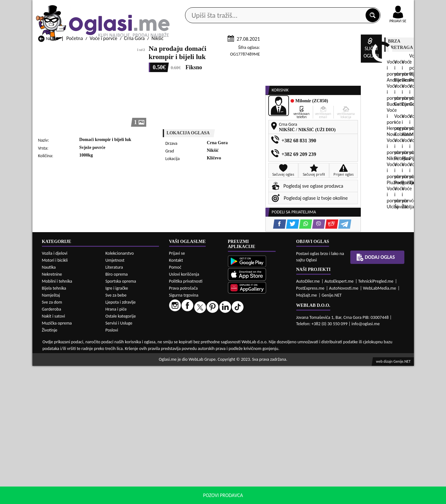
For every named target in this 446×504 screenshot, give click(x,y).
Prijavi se (177, 391)
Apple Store (229, 6)
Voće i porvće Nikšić (58, 349)
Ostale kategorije (121, 454)
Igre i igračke (117, 426)
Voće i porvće (103, 114)
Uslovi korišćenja (184, 412)
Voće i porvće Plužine (60, 356)
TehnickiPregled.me (376, 419)
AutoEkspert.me (339, 419)
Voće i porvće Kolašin (129, 343)
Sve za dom (52, 440)
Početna (74, 114)
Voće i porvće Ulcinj (58, 362)
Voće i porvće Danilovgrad (202, 337)
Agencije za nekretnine (237, 50)
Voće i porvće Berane (197, 331)
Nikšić (157, 114)
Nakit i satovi (54, 454)
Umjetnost (115, 398)
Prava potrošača (183, 426)
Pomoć (175, 405)
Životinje (50, 468)
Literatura (114, 405)
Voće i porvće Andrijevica (64, 331)
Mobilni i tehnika (57, 419)
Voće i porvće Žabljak (197, 362)
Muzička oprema (57, 461)
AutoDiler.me (308, 419)
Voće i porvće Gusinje (266, 337)
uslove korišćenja (269, 497)
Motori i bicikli (55, 398)
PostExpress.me (310, 426)
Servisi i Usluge (119, 461)
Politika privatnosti (186, 419)
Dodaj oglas (394, 50)
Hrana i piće (116, 447)
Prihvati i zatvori (349, 498)
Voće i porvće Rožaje (197, 356)
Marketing (306, 6)
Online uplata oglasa (385, 6)
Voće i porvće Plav (194, 349)
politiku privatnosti (304, 497)
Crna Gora (134, 114)
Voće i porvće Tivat (264, 356)
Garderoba (52, 447)
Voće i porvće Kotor (196, 343)
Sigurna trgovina (184, 433)
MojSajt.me (307, 433)
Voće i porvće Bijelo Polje (270, 331)
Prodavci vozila (178, 50)
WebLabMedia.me (380, 426)
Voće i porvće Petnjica (129, 349)
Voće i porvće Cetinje (128, 337)
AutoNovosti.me (344, 426)
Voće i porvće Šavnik (128, 362)
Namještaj (51, 433)
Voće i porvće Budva (59, 337)
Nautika (49, 405)
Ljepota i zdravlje (121, 440)
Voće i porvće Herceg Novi (65, 343)
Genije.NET (332, 433)
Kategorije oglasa (73, 50)
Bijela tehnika (54, 426)
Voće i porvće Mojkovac (268, 343)
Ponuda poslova (347, 50)
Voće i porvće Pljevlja (266, 349)
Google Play (188, 6)
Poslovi (112, 468)
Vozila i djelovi (55, 391)
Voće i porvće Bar (125, 331)
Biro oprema (117, 412)
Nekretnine (52, 412)
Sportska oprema (121, 419)
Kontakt (340, 6)
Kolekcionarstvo (120, 391)
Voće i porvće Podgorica (131, 356)
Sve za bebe (116, 433)
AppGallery (268, 6)
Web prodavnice (127, 50)
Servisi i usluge (296, 50)
